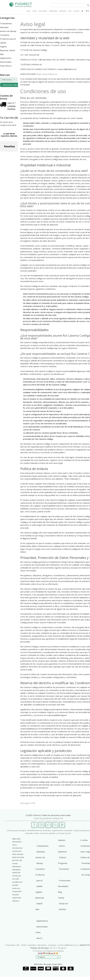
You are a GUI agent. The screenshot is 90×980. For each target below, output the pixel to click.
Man (2, 54)
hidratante (16, 870)
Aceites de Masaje (8, 31)
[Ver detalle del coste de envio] (4, 105)
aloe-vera (16, 839)
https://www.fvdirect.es (47, 74)
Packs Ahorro (6, 66)
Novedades (63, 886)
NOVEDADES (63, 11)
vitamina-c (16, 901)
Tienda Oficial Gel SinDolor (63, 904)
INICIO (28, 11)
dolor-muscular (18, 857)
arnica (14, 845)
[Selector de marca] (9, 80)
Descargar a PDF (28, 803)
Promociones (65, 880)
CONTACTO (76, 11)
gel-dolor (16, 860)
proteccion (16, 888)
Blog (60, 892)
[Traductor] (48, 957)
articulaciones (17, 848)
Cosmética (5, 35)
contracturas (17, 851)
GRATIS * (12, 103)
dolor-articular (18, 854)
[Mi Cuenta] (82, 11)
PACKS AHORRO (43, 11)
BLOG (70, 11)
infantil (15, 873)
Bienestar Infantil (8, 50)
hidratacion (17, 866)
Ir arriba (84, 840)
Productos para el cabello (8, 41)
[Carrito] (87, 11)
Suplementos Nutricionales (6, 60)
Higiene (3, 47)
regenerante (17, 898)
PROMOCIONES (53, 11)
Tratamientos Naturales (6, 25)
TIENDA (34, 11)
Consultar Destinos (12, 107)
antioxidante (17, 842)
